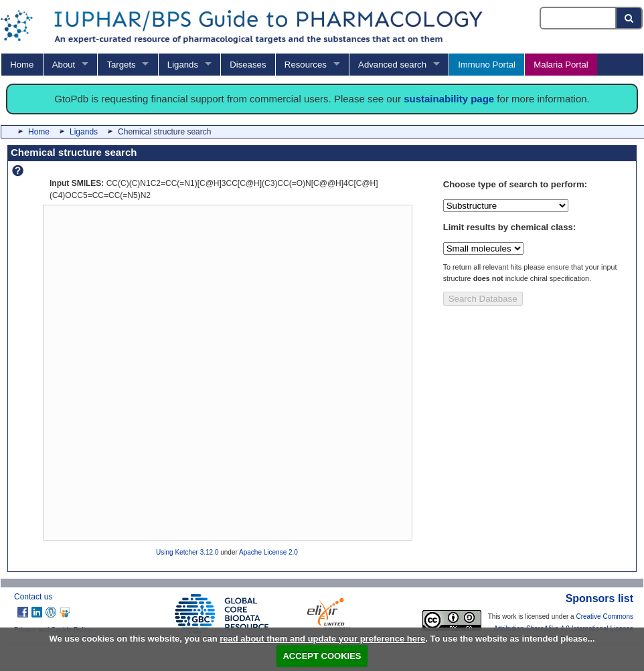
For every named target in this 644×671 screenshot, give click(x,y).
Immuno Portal (487, 65)
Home (22, 65)
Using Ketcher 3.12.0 (187, 552)
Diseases (248, 65)
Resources (306, 65)
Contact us (33, 597)
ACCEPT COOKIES (322, 656)
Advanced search (392, 65)
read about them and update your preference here (322, 639)
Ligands (183, 65)
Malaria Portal (561, 65)
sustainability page (449, 99)
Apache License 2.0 (268, 552)
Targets (121, 65)
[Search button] (630, 18)
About (64, 65)
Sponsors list (599, 598)
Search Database (483, 299)
